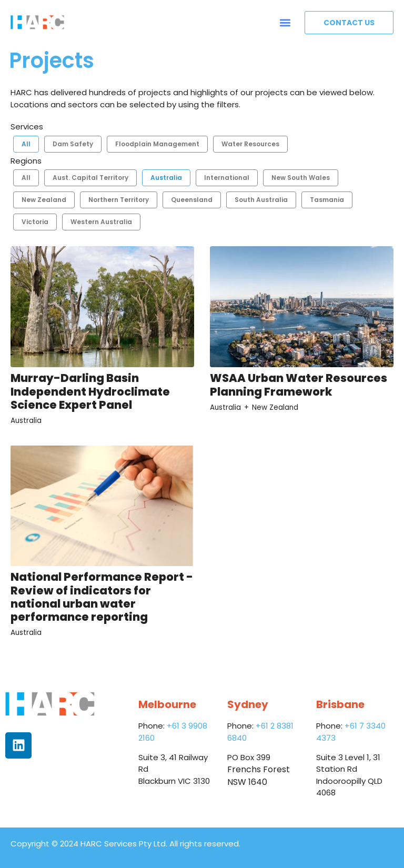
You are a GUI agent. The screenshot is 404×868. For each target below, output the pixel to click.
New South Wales (301, 178)
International (227, 178)
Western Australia (101, 222)
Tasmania (327, 200)
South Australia (261, 200)
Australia (166, 178)
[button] (285, 22)
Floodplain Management (157, 144)
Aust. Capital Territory (90, 178)
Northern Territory (119, 200)
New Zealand (44, 200)
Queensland (192, 200)
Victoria (35, 222)
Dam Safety (73, 144)
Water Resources (250, 144)
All (26, 144)
